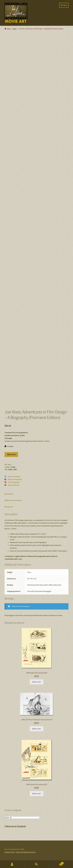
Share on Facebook (15, 483)
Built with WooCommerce (26, 855)
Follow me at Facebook (15, 830)
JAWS (15, 473)
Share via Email (14, 488)
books (10, 473)
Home (9, 29)
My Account (12, 864)
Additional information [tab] (13, 504)
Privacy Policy (10, 855)
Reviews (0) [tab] (9, 510)
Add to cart (11, 458)
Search (37, 864)
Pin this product (14, 486)
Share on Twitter (14, 480)
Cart (56, 863)
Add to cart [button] (36, 685)
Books (15, 29)
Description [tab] (9, 497)
